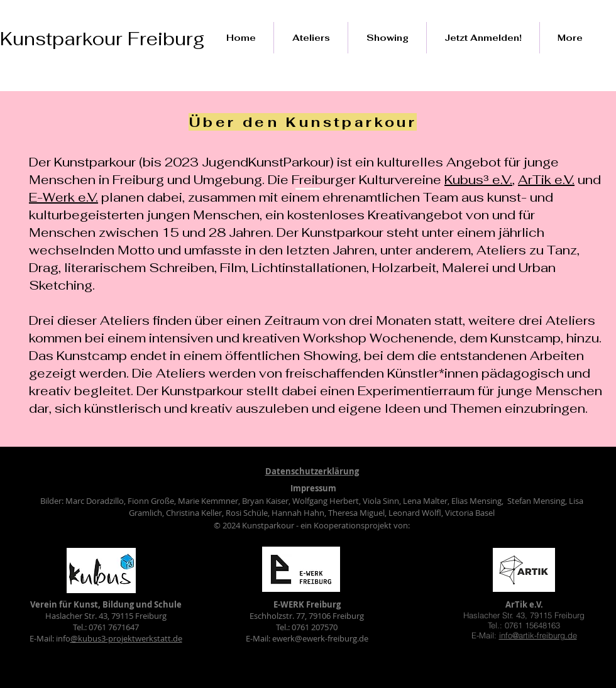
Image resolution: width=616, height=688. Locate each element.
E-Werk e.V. (63, 197)
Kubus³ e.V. (478, 180)
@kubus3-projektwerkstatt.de (126, 638)
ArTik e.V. (546, 180)
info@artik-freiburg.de (538, 635)
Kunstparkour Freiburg (102, 39)
